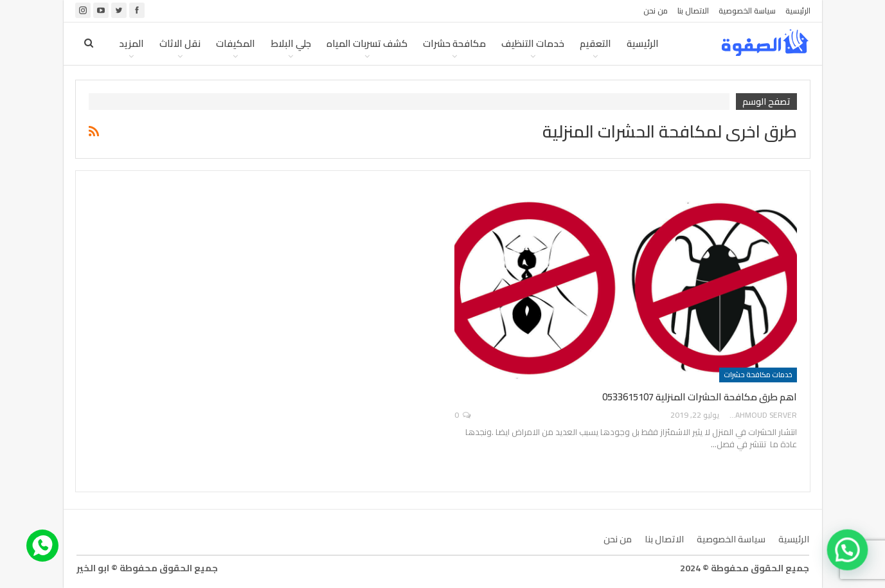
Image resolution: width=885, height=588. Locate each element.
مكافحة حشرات (454, 43)
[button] (850, 555)
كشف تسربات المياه (367, 43)
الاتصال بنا (693, 11)
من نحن (656, 11)
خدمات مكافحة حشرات (758, 375)
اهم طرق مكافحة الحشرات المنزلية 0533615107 (700, 397)
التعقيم (595, 43)
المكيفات (236, 43)
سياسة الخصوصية (747, 11)
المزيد (131, 43)
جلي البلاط (291, 43)
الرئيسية (798, 11)
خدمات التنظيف (533, 43)
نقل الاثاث (180, 43)
